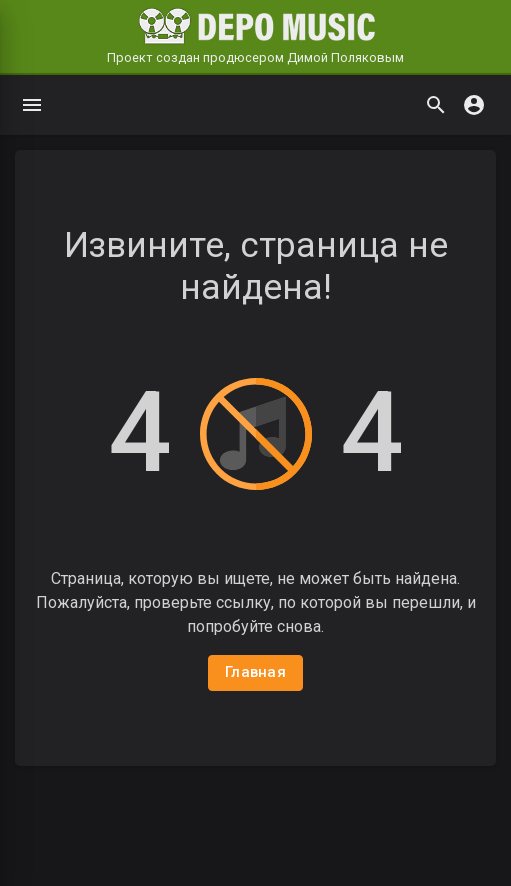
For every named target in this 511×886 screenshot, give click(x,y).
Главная (255, 672)
